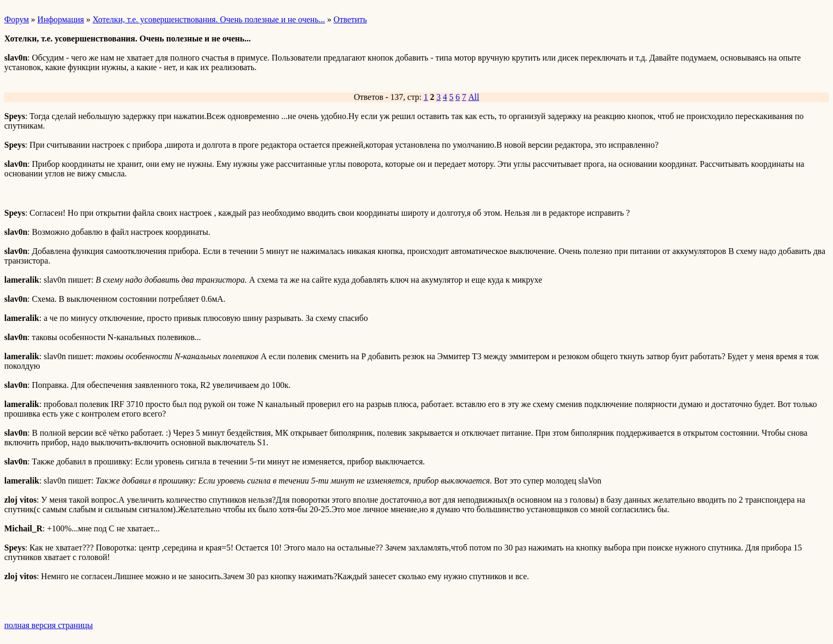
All (474, 97)
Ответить (350, 19)
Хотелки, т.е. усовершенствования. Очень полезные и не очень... (209, 19)
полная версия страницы (49, 625)
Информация (61, 19)
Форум (16, 19)
